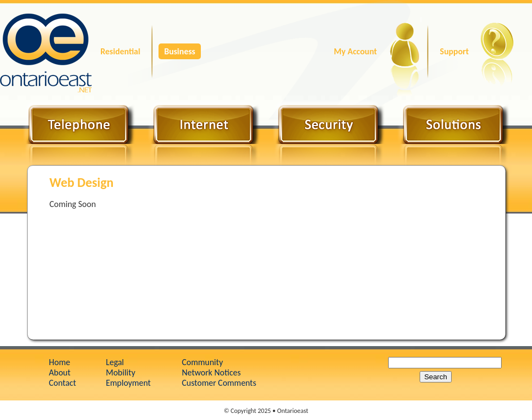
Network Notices (211, 372)
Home (59, 362)
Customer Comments (219, 383)
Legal (115, 362)
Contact (62, 383)
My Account (355, 51)
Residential (120, 51)
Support (454, 51)
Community (202, 362)
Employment (128, 383)
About (60, 372)
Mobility (121, 372)
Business (179, 51)
